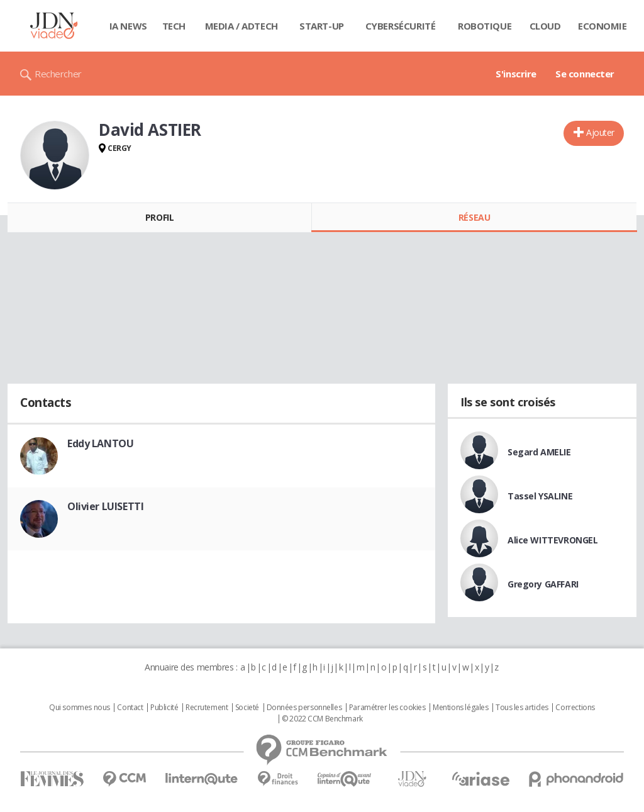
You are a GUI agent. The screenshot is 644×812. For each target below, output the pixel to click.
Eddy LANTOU (100, 443)
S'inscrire (516, 74)
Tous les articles (522, 708)
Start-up (322, 26)
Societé (247, 708)
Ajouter (600, 132)
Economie (602, 26)
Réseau (474, 217)
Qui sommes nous (80, 708)
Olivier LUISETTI (105, 506)
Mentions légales (460, 708)
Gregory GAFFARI (543, 584)
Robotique (485, 26)
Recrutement (207, 708)
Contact (130, 708)
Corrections (575, 708)
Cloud (545, 26)
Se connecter (585, 74)
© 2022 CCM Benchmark (322, 719)
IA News (128, 26)
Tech (174, 26)
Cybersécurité (401, 26)
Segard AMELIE (539, 452)
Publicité (164, 708)
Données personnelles (304, 708)
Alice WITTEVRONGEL (552, 540)
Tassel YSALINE (540, 496)
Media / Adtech (241, 26)
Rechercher (58, 74)
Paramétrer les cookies (387, 708)
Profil (159, 217)
